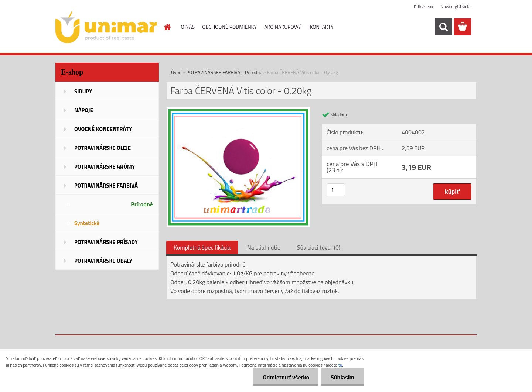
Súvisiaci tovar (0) (319, 247)
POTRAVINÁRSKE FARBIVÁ (213, 72)
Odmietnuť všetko (286, 377)
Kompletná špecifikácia (202, 247)
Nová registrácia (455, 6)
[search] (443, 27)
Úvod (176, 72)
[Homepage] (167, 27)
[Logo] (106, 27)
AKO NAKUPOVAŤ (283, 27)
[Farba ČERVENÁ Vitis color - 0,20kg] (238, 110)
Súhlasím (342, 377)
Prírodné (254, 72)
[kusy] (336, 190)
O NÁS (188, 27)
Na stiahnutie (264, 247)
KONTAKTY (322, 27)
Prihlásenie (424, 6)
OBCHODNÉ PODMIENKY (229, 27)
